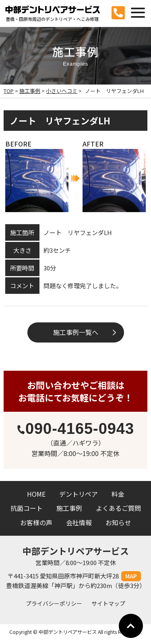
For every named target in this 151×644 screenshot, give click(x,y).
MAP (131, 576)
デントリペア (79, 494)
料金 (118, 494)
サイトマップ (108, 603)
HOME (36, 494)
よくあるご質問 (118, 508)
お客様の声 (36, 522)
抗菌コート (27, 508)
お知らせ (118, 522)
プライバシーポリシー (54, 603)
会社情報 (79, 522)
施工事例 (69, 508)
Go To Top (131, 626)
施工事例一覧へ (76, 332)
